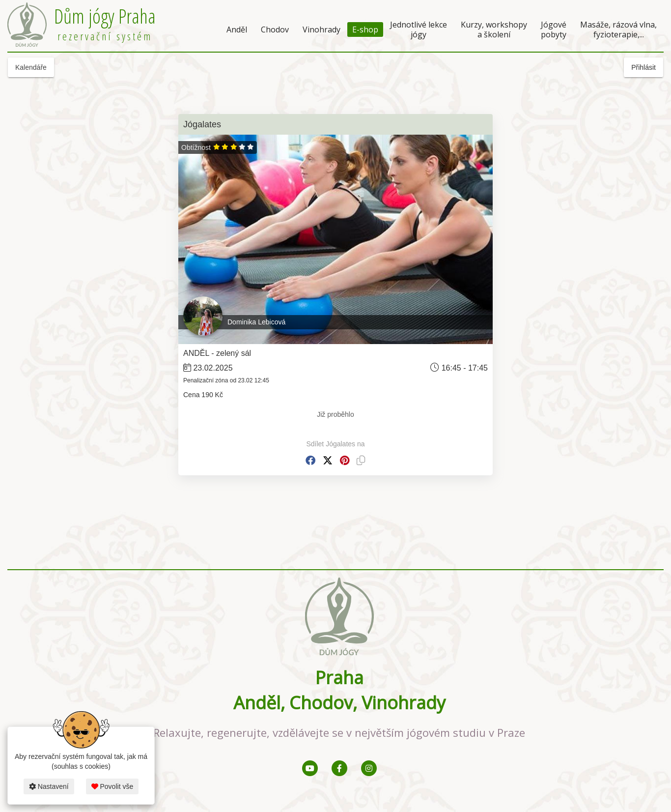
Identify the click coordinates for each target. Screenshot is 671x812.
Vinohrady (322, 29)
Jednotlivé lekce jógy (419, 29)
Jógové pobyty (554, 29)
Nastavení (49, 786)
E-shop (365, 29)
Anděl (237, 29)
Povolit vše (112, 786)
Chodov (275, 29)
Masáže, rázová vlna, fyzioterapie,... (618, 29)
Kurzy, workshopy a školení (494, 29)
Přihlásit (643, 67)
